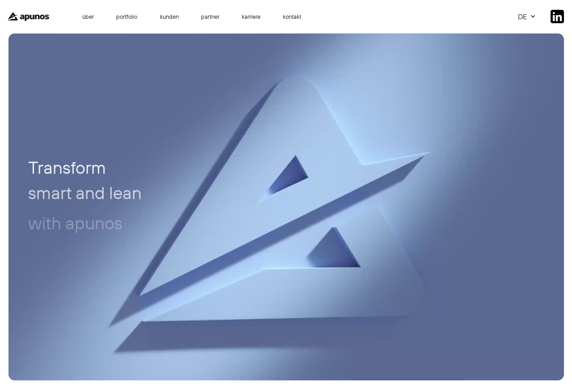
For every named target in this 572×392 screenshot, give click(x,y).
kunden (169, 17)
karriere (251, 17)
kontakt (292, 17)
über (88, 17)
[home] (28, 17)
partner (210, 17)
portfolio (127, 17)
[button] (527, 17)
